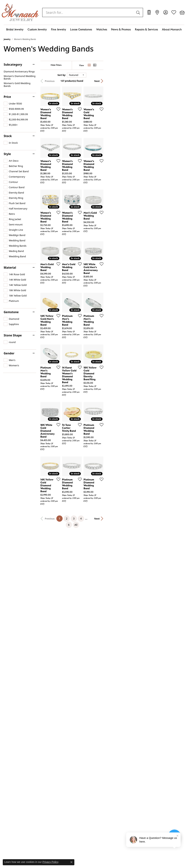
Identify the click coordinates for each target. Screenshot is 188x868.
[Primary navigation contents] (94, 29)
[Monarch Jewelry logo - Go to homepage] (20, 12)
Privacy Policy (50, 862)
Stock (8, 136)
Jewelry (7, 39)
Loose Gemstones (81, 29)
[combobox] (88, 12)
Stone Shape (13, 335)
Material (10, 268)
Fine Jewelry (59, 29)
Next (178, 81)
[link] (149, 12)
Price (7, 97)
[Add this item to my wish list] (84, 136)
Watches (102, 29)
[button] (166, 12)
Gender (9, 353)
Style (7, 154)
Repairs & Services (146, 29)
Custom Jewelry (37, 29)
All (132, 620)
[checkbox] (13, 104)
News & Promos (121, 29)
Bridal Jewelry (15, 29)
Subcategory (13, 64)
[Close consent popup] (71, 862)
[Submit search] (139, 12)
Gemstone (11, 312)
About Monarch (172, 29)
